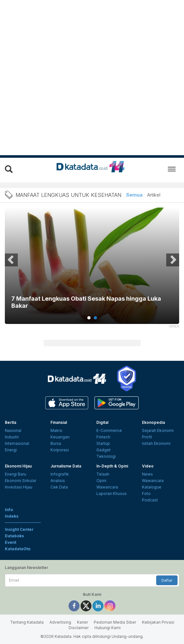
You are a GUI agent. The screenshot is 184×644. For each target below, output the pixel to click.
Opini (101, 481)
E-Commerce (109, 430)
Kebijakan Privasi (158, 622)
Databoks (14, 536)
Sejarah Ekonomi (158, 430)
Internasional (17, 443)
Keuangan (60, 437)
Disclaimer (79, 628)
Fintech (103, 437)
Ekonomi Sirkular (21, 481)
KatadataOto (18, 549)
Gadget (103, 450)
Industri (12, 437)
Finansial (59, 422)
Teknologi (106, 456)
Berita (11, 422)
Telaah (103, 474)
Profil (147, 437)
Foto (146, 494)
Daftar (167, 580)
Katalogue (152, 487)
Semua (134, 195)
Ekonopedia (153, 422)
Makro (56, 430)
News (147, 474)
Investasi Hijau (19, 487)
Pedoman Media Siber (115, 622)
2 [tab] (95, 318)
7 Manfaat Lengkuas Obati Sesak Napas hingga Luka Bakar (86, 302)
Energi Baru (16, 474)
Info (9, 510)
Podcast (150, 500)
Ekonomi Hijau (18, 466)
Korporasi (60, 450)
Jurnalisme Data (66, 466)
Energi (11, 450)
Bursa (56, 443)
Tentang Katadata (27, 622)
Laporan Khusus (112, 494)
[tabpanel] (92, 270)
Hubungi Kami (108, 628)
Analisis (58, 481)
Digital (102, 422)
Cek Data (59, 487)
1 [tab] (89, 318)
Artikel (154, 195)
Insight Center (19, 529)
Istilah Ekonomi (156, 443)
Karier (82, 622)
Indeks (12, 516)
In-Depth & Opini (112, 466)
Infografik (60, 474)
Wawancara (107, 487)
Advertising (60, 622)
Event (11, 542)
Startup (103, 443)
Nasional (13, 430)
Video (148, 466)
